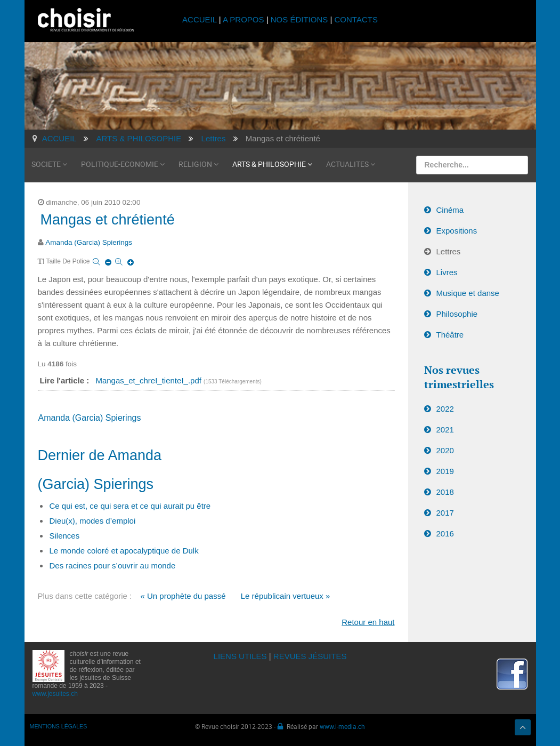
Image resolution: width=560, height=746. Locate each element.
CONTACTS (356, 19)
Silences (65, 536)
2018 (445, 492)
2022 (445, 409)
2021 (445, 430)
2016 (445, 534)
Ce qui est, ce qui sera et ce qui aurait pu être (130, 506)
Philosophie (457, 314)
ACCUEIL (201, 19)
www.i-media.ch (342, 726)
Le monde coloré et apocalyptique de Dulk (124, 551)
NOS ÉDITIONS (299, 19)
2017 (445, 513)
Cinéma (450, 210)
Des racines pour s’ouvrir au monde (113, 565)
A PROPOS (244, 19)
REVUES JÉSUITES (310, 656)
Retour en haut (368, 622)
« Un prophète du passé (183, 596)
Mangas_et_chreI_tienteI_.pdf (149, 380)
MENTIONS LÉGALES (59, 726)
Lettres (449, 251)
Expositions (457, 231)
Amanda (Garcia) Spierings (89, 242)
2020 (445, 450)
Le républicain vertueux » (286, 596)
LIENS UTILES (240, 656)
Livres (447, 272)
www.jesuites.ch (55, 694)
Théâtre (450, 335)
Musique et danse (468, 293)
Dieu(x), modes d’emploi (93, 521)
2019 (445, 471)
